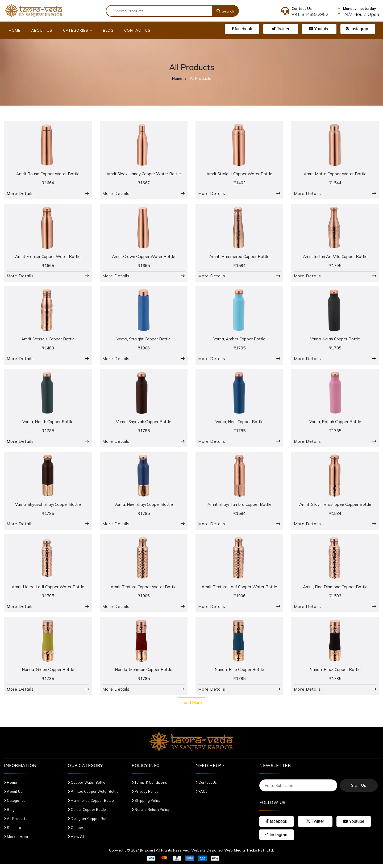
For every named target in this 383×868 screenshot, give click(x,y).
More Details (20, 194)
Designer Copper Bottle (89, 823)
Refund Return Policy (151, 814)
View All (76, 841)
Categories (78, 30)
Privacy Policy (145, 796)
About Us (42, 30)
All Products (16, 823)
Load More (192, 707)
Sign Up (359, 790)
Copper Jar (78, 832)
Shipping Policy (146, 805)
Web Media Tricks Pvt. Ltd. (249, 854)
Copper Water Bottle (87, 787)
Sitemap (13, 832)
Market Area (16, 841)
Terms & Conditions (149, 787)
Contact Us (137, 30)
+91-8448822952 (310, 14)
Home (15, 30)
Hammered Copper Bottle (91, 805)
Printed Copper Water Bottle (93, 796)
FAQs (201, 796)
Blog (108, 30)
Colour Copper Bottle (87, 814)
